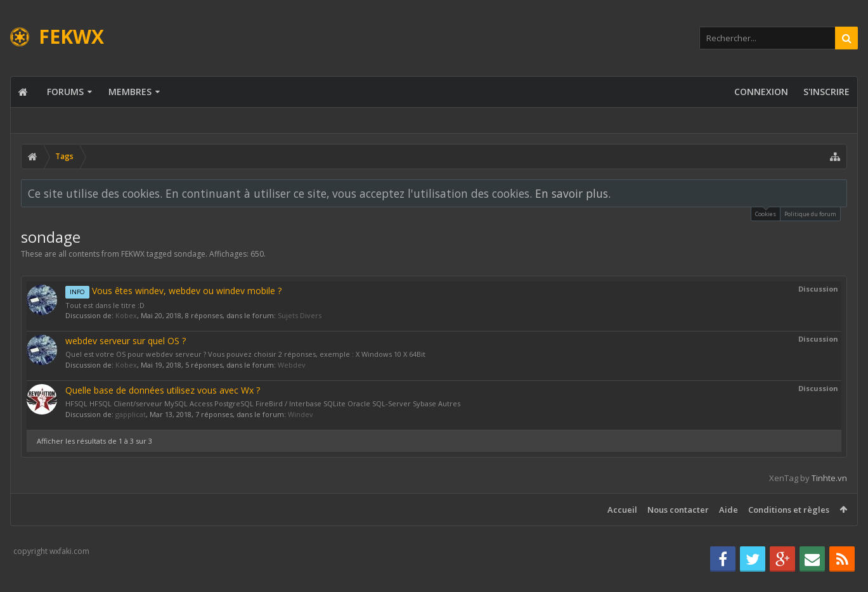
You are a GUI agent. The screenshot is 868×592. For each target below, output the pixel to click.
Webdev (292, 365)
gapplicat (131, 414)
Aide (729, 510)
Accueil (622, 510)
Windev (301, 414)
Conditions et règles (789, 510)
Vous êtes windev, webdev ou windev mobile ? (173, 291)
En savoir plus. (573, 193)
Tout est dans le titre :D (105, 305)
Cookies (766, 213)
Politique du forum (810, 214)
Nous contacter (678, 510)
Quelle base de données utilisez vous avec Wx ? (163, 390)
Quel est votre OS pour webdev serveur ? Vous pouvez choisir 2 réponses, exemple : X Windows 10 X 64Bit (245, 354)
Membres (130, 92)
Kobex (126, 315)
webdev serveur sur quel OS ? (126, 341)
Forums (65, 92)
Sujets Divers (300, 315)
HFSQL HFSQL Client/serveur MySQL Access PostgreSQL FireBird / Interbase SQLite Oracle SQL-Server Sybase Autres (263, 403)
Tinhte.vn (829, 478)
